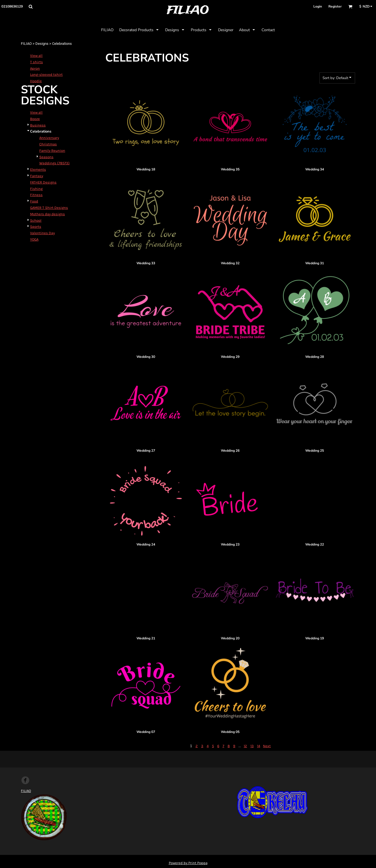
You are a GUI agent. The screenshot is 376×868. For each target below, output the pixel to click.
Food (34, 201)
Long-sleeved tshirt (46, 74)
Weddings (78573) (54, 163)
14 (259, 746)
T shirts (36, 62)
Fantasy (37, 176)
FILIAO (26, 44)
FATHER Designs (43, 182)
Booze (35, 119)
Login (318, 6)
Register (335, 6)
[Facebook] (25, 780)
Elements (38, 169)
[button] (30, 7)
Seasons (46, 157)
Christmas (48, 144)
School (36, 220)
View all (36, 56)
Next (267, 746)
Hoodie (36, 81)
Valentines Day (42, 233)
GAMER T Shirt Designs (49, 208)
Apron (35, 68)
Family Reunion (52, 151)
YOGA (34, 239)
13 (252, 746)
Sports (36, 227)
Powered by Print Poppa (188, 863)
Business (38, 125)
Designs (42, 44)
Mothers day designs (47, 214)
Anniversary (49, 138)
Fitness (36, 195)
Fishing (36, 189)
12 (245, 746)
